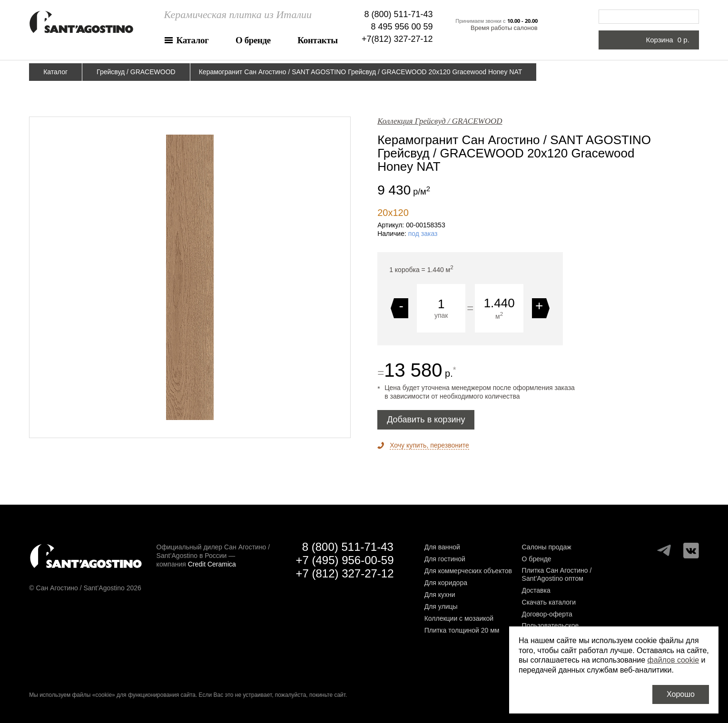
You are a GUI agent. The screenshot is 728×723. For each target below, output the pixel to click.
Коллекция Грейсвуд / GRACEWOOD (440, 121)
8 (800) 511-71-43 (399, 14)
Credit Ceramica (212, 564)
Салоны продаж (547, 547)
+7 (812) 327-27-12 (344, 573)
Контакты (317, 40)
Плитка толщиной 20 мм (462, 630)
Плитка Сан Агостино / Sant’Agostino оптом (557, 574)
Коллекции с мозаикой (459, 618)
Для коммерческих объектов (468, 571)
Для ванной (442, 547)
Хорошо (681, 694)
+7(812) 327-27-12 (397, 39)
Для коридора (446, 583)
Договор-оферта (547, 614)
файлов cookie (674, 660)
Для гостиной (445, 559)
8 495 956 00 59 (402, 27)
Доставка (536, 590)
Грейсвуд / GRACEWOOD (136, 72)
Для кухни (440, 595)
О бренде (253, 40)
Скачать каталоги (549, 602)
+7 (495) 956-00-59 (344, 560)
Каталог (193, 40)
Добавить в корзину (426, 420)
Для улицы (441, 606)
